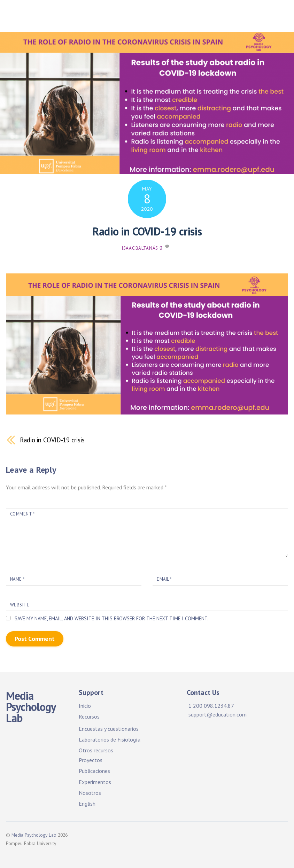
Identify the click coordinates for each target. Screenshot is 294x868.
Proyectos (91, 760)
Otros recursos (96, 750)
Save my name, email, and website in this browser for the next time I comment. (111, 618)
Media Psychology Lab (34, 835)
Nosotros (90, 793)
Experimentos (95, 782)
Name (17, 579)
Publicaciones (94, 771)
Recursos (89, 716)
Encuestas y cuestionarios (109, 729)
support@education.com (218, 714)
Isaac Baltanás (140, 248)
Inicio (85, 706)
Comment (22, 514)
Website (20, 605)
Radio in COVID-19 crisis (147, 231)
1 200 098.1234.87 (211, 706)
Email (164, 579)
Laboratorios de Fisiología (110, 739)
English (87, 804)
